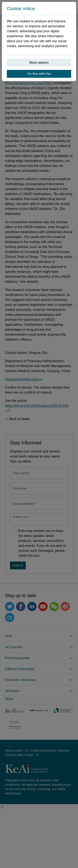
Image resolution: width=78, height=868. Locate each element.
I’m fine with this (39, 74)
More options (39, 63)
